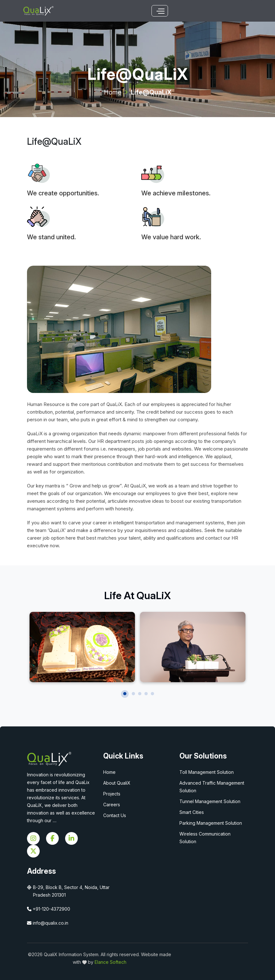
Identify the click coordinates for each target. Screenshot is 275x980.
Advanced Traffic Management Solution (212, 787)
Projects (112, 794)
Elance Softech (111, 962)
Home (113, 92)
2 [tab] (133, 694)
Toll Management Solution (207, 772)
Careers (112, 805)
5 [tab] (152, 694)
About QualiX (117, 783)
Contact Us (115, 815)
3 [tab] (140, 694)
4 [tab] (146, 694)
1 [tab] (125, 694)
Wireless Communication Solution (205, 838)
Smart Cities (192, 812)
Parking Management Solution (211, 823)
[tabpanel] (82, 647)
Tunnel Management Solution (210, 801)
